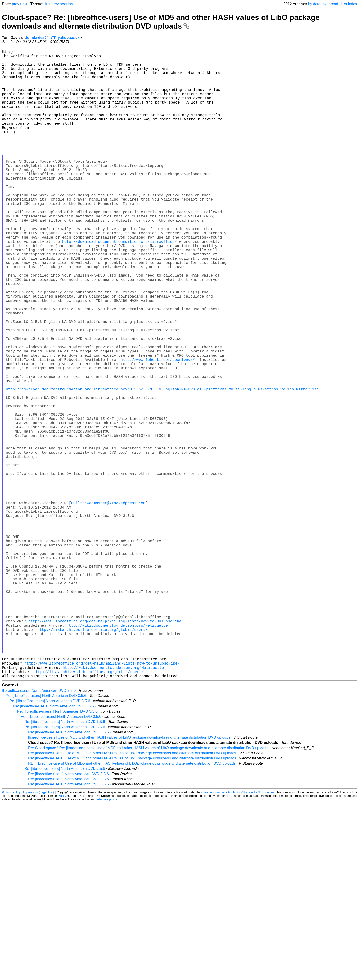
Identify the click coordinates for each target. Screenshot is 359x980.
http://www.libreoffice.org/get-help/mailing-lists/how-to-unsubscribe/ (106, 748)
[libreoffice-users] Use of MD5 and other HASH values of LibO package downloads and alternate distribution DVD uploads (129, 877)
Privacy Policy (11, 932)
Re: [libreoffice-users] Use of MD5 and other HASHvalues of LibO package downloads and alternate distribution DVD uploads (132, 893)
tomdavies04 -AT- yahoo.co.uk (53, 38)
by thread (330, 4)
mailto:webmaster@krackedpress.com (108, 604)
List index (349, 4)
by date (314, 4)
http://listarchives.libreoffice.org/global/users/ (92, 759)
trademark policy (106, 939)
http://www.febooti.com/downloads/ (159, 429)
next (24, 4)
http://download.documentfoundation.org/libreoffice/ (120, 284)
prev (16, 4)
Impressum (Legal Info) (38, 932)
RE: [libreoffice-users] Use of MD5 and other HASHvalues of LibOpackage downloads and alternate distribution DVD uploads (132, 903)
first (47, 4)
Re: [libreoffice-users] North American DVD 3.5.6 (46, 835)
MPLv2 (63, 935)
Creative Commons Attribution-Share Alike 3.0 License (238, 932)
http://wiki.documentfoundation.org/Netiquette (117, 754)
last (71, 4)
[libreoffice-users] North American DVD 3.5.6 (39, 830)
